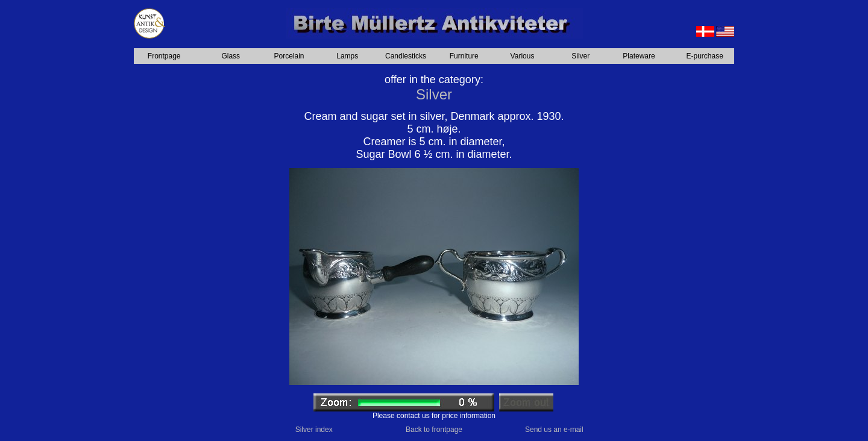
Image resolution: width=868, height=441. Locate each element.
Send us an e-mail (554, 430)
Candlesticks (406, 56)
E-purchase (705, 56)
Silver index (314, 430)
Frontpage (164, 56)
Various (523, 56)
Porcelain (289, 56)
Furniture (464, 56)
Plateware (639, 56)
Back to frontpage (434, 430)
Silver (580, 56)
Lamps (347, 56)
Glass (231, 56)
